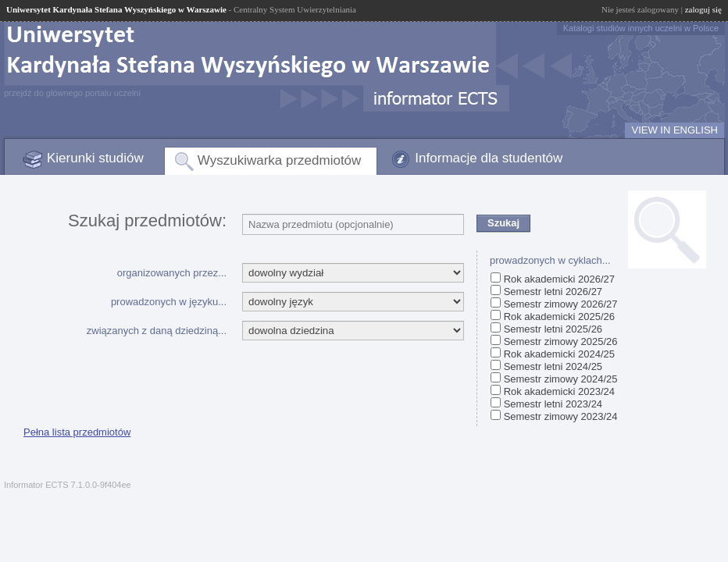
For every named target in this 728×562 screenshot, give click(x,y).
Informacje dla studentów (489, 158)
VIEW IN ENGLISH (674, 130)
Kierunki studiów (95, 158)
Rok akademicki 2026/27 (559, 279)
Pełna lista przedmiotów (77, 432)
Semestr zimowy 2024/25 (561, 379)
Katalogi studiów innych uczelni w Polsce (641, 28)
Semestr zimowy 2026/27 (561, 304)
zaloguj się (703, 9)
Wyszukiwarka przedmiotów (280, 160)
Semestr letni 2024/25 (553, 366)
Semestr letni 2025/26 (553, 329)
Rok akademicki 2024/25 (559, 354)
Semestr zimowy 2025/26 (561, 341)
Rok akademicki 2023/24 (559, 391)
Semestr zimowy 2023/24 (561, 416)
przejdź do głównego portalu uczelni (72, 93)
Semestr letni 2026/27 (553, 292)
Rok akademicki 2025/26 (559, 317)
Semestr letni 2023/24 (553, 404)
